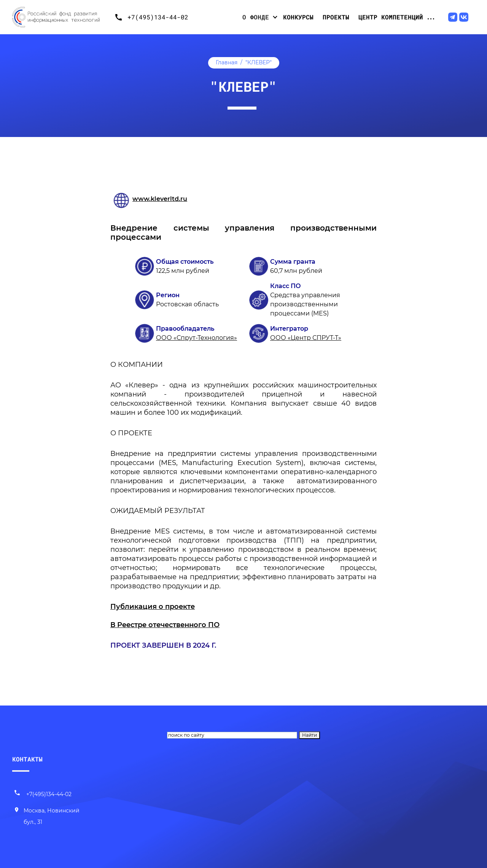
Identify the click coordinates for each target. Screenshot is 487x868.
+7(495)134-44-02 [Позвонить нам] (43, 794)
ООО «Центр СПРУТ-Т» (306, 338)
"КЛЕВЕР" (259, 62)
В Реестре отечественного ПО (165, 625)
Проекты (336, 17)
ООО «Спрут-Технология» (197, 338)
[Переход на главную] (61, 17)
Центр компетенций (391, 17)
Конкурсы (298, 17)
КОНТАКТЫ (27, 759)
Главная (227, 62)
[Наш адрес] (51, 817)
